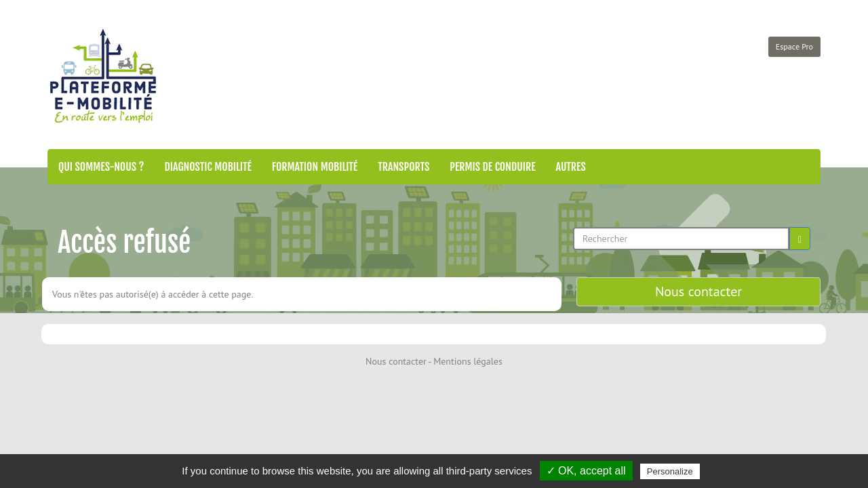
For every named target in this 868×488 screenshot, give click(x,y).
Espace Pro (794, 46)
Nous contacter (698, 291)
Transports (403, 167)
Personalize (670, 471)
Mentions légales (468, 361)
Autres (571, 167)
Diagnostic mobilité (208, 167)
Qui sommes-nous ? (101, 167)
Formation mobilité (315, 167)
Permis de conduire (492, 167)
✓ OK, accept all (586, 471)
